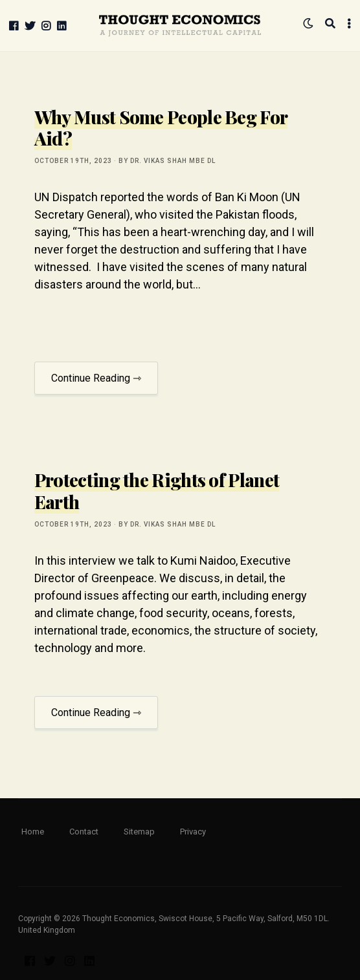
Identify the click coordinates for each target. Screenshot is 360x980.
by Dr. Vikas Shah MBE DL (167, 161)
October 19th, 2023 (73, 161)
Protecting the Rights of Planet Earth (157, 491)
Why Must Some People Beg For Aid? (161, 128)
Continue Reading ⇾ (96, 378)
